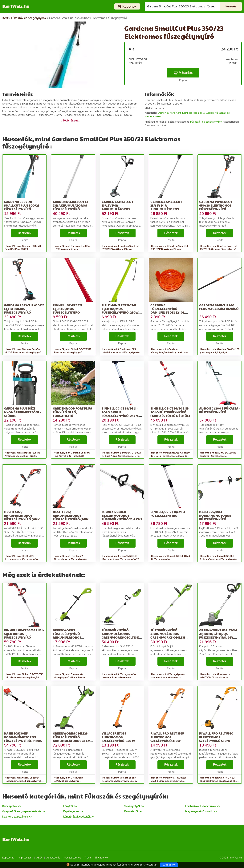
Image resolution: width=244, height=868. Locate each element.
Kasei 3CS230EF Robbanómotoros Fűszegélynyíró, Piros (23, 737)
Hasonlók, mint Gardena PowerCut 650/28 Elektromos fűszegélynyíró (219, 248)
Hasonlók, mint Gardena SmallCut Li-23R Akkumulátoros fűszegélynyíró (72, 249)
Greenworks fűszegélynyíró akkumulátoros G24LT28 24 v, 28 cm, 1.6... (71, 636)
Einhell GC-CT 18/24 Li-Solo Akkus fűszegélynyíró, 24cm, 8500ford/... (120, 414)
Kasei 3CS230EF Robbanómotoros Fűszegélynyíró (215, 515)
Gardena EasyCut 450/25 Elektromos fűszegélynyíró (24, 309)
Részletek (24, 233)
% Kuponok (101, 858)
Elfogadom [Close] (169, 865)
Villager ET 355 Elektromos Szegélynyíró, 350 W (118, 737)
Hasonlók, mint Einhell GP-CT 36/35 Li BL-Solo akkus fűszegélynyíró (24, 676)
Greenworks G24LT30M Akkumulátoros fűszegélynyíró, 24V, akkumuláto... (218, 636)
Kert (178, 113)
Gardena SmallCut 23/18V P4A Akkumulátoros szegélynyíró (117, 207)
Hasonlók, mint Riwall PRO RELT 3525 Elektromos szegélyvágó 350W (169, 781)
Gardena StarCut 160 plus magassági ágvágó (219, 307)
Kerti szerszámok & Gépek (198, 113)
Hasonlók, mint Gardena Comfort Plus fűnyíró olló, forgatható (71, 454)
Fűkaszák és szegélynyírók (206, 122)
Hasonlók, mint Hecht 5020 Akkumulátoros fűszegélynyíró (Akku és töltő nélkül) (21, 559)
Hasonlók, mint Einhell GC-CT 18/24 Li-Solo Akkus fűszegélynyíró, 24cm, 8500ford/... (122, 456)
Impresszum (25, 858)
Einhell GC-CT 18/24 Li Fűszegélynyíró (168, 513)
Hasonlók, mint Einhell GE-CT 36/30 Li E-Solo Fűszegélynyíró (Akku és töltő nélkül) (170, 456)
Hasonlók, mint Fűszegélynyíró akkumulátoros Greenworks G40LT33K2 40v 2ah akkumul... (119, 678)
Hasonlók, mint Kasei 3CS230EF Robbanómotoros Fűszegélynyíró (218, 558)
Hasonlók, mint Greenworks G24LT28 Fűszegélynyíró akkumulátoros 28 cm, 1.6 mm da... (72, 781)
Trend (88, 858)
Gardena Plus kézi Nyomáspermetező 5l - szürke (23, 412)
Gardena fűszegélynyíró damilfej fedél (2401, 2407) (168, 311)
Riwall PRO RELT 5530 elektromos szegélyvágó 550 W (216, 737)
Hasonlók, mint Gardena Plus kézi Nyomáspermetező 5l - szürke (23, 454)
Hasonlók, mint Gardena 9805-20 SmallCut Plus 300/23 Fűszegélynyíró (23, 249)
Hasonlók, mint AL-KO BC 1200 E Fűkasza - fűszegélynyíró (218, 454)
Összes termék (72, 858)
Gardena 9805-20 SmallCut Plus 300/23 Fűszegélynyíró (22, 205)
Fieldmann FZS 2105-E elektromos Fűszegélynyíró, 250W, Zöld (120, 311)
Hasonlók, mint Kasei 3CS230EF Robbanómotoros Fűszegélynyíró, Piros (23, 781)
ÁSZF (39, 858)
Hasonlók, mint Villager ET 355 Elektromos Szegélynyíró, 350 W (120, 779)
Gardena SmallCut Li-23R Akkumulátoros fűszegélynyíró (71, 205)
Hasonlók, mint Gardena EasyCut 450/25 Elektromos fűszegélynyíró (23, 351)
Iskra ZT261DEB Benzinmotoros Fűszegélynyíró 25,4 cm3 (122, 515)
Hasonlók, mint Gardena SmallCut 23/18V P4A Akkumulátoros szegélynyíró (121, 249)
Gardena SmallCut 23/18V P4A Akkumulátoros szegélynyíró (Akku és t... (169, 209)
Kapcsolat (8, 858)
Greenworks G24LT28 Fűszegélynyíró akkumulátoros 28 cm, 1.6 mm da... (72, 739)
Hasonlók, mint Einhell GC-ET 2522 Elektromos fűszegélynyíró (72, 351)
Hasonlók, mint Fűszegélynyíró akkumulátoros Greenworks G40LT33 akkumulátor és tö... (168, 678)
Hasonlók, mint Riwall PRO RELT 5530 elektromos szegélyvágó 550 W (218, 781)
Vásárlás (183, 73)
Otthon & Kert (166, 113)
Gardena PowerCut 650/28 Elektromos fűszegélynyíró (216, 205)
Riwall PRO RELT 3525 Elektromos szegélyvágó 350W (167, 737)
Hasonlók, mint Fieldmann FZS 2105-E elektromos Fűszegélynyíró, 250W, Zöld (121, 353)
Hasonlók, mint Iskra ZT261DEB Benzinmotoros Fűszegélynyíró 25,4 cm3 (122, 559)
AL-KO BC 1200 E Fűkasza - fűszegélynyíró (220, 410)
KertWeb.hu (16, 6)
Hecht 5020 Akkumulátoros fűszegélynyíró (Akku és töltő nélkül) (23, 517)
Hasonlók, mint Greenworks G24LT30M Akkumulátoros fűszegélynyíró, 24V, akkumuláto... (218, 678)
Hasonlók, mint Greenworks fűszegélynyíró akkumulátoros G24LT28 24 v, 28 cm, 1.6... (70, 678)
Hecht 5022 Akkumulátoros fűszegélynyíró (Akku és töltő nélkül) (72, 517)
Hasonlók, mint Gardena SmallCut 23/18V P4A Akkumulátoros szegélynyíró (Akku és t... (170, 249)
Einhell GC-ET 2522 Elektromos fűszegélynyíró (68, 309)
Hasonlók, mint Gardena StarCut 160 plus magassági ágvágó (220, 351)
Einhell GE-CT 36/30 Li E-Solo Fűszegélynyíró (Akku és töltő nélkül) (170, 412)
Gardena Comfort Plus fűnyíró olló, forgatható (72, 412)
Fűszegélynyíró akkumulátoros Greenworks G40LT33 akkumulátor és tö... (168, 636)
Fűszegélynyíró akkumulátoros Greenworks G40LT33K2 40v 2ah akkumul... (121, 636)
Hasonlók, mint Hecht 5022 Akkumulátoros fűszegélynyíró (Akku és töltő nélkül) (70, 559)
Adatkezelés (53, 858)
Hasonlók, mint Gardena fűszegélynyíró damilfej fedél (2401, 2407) (170, 353)
